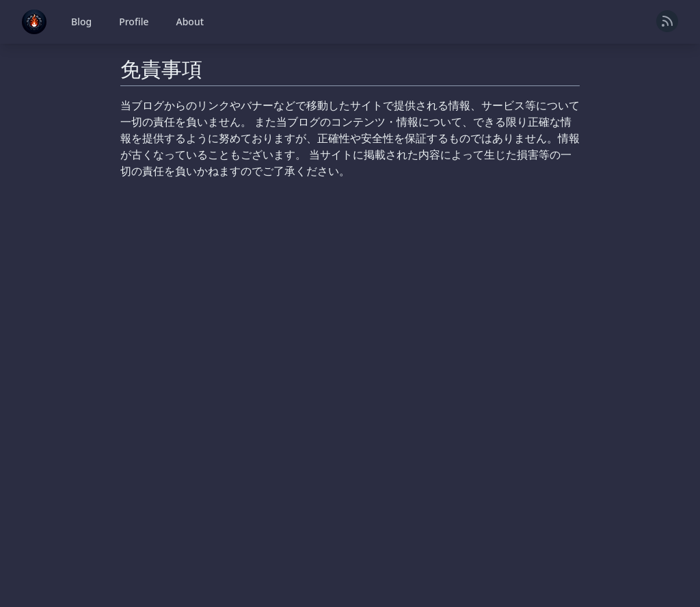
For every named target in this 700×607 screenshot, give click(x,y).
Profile (134, 22)
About (190, 22)
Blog (81, 22)
